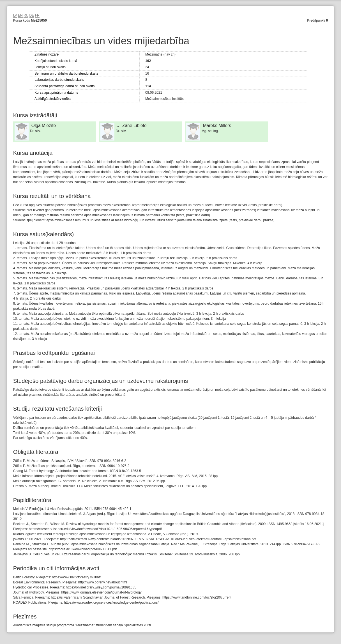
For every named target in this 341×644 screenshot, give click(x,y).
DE (32, 15)
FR (37, 15)
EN (20, 15)
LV (15, 15)
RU (26, 15)
